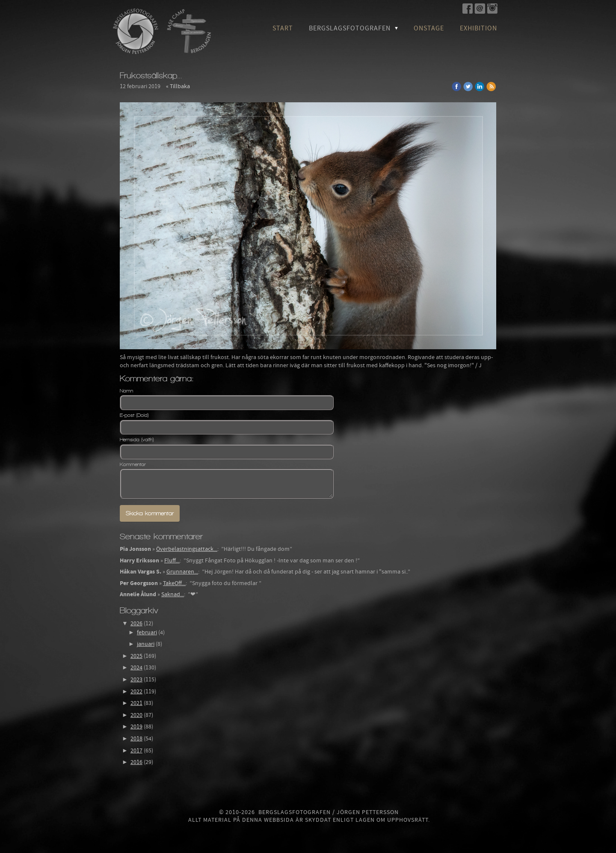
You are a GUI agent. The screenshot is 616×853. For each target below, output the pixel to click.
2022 (136, 692)
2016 (136, 762)
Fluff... (172, 561)
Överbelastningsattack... (187, 549)
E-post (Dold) (134, 415)
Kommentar (133, 464)
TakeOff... (174, 583)
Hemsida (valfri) (137, 440)
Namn (126, 391)
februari (147, 633)
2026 (136, 624)
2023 (136, 680)
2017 (136, 751)
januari (146, 644)
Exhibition (478, 28)
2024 (136, 668)
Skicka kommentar (150, 513)
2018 (136, 739)
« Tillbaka (178, 86)
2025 (136, 656)
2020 (136, 715)
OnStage (429, 28)
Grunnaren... (182, 572)
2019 (136, 727)
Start (283, 28)
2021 (136, 703)
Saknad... (173, 594)
